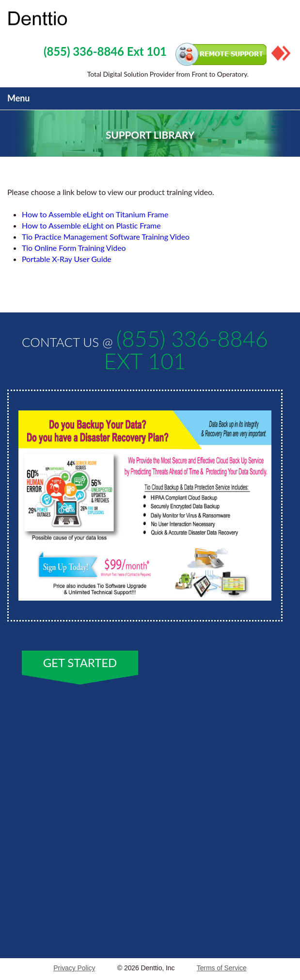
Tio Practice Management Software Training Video (106, 237)
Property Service (75, 19)
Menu (18, 98)
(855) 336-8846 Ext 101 (105, 51)
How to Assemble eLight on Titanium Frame (95, 214)
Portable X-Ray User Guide (67, 259)
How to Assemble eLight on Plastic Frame (91, 225)
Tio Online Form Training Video (74, 248)
